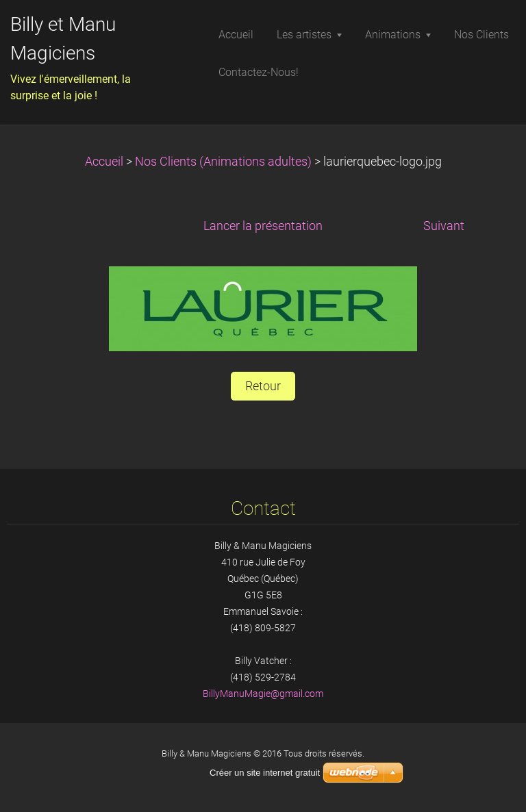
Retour (263, 386)
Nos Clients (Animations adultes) (223, 162)
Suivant (444, 226)
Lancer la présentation (263, 226)
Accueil (104, 162)
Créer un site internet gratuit (265, 773)
